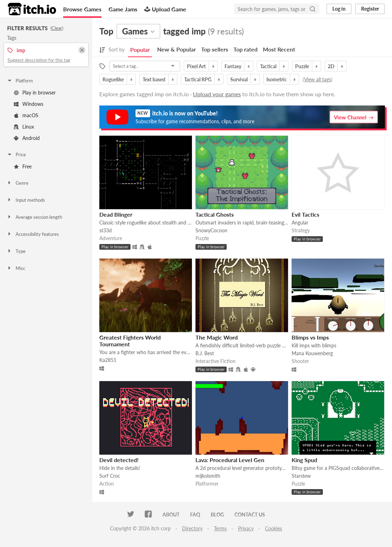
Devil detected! (119, 460)
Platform (20, 81)
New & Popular (176, 49)
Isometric (277, 79)
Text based (154, 79)
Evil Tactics (305, 214)
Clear (57, 28)
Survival (239, 79)
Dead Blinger (116, 214)
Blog (217, 514)
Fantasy (233, 66)
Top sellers (215, 49)
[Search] (313, 9)
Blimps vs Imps (310, 337)
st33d (106, 230)
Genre (18, 183)
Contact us (250, 514)
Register (370, 9)
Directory (192, 528)
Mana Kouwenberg (312, 353)
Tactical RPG (198, 79)
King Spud (304, 460)
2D (331, 66)
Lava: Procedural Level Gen (230, 460)
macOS (26, 115)
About (171, 514)
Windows (29, 104)
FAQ (195, 514)
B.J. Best (205, 353)
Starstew (301, 476)
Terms (220, 528)
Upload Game (165, 9)
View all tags (318, 79)
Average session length (34, 217)
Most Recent (279, 49)
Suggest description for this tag (39, 60)
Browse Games (82, 9)
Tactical (268, 66)
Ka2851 (108, 360)
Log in (339, 9)
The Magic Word (217, 337)
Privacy (246, 528)
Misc (16, 268)
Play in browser (35, 93)
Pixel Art (196, 66)
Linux (24, 127)
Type (16, 251)
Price (16, 155)
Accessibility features (33, 234)
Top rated (245, 49)
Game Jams (123, 9)
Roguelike (113, 79)
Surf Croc (110, 476)
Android (27, 138)
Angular (300, 223)
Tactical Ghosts (215, 214)
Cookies (274, 528)
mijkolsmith (208, 476)
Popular (140, 50)
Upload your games (217, 94)
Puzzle (302, 66)
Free (23, 166)
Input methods (26, 200)
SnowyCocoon (211, 230)
